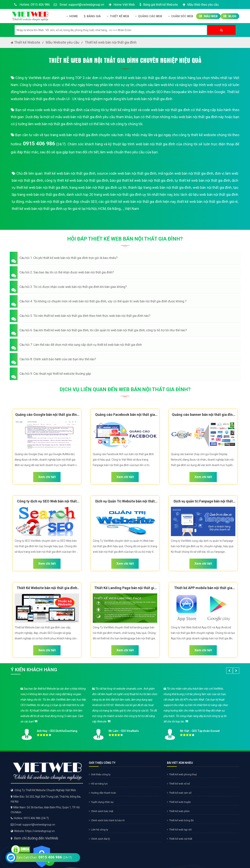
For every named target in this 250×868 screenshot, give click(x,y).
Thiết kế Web (118, 16)
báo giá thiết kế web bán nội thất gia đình (142, 180)
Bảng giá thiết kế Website (158, 5)
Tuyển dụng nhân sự (101, 802)
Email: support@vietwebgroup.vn (79, 5)
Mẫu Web (208, 16)
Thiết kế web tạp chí (179, 830)
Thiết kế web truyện (179, 802)
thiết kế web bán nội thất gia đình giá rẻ (207, 202)
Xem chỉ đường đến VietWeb (36, 838)
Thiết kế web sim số (179, 793)
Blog (230, 16)
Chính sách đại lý (99, 839)
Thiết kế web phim (178, 811)
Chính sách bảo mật (101, 811)
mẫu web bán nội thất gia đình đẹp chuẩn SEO (61, 202)
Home (72, 16)
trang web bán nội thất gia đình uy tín (98, 187)
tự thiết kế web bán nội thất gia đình (202, 180)
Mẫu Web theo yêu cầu (200, 5)
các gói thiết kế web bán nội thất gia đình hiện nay (137, 202)
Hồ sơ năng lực (98, 784)
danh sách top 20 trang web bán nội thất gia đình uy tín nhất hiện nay (119, 195)
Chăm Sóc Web (181, 16)
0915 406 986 (39, 144)
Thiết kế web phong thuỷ (182, 774)
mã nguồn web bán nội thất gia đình (186, 173)
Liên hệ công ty (98, 830)
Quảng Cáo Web (149, 16)
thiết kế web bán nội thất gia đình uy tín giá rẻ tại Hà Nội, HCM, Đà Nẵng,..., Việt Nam (75, 209)
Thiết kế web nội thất (180, 839)
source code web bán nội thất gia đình (127, 173)
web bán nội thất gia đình (212, 187)
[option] (125, 712)
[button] (125, 258)
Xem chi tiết (47, 477)
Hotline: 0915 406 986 (31, 5)
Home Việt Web (121, 5)
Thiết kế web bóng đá (180, 820)
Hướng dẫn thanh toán (102, 793)
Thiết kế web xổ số (178, 784)
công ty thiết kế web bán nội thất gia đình (76, 180)
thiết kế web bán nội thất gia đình (70, 173)
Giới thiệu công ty (100, 774)
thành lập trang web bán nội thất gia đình (160, 187)
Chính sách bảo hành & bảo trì (107, 820)
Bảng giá (92, 16)
